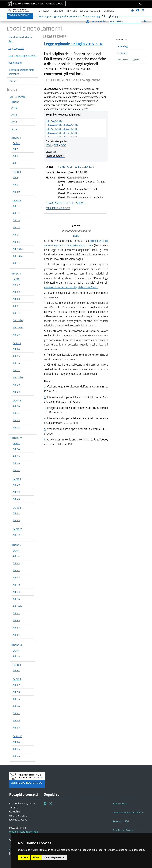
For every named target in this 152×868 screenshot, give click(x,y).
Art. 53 (16, 628)
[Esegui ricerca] (145, 21)
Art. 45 (16, 563)
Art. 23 (16, 335)
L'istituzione (45, 11)
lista (80, 16)
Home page (44, 16)
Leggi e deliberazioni (90, 11)
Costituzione (122, 53)
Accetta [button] (24, 857)
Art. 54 (16, 635)
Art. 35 (16, 456)
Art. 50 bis (18, 606)
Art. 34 (16, 449)
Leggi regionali (16, 48)
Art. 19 (16, 292)
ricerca (72, 16)
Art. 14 (16, 227)
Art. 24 (16, 349)
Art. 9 (16, 185)
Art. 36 (16, 463)
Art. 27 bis (18, 378)
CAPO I (16, 143)
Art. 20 (16, 299)
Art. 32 (16, 420)
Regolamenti (15, 63)
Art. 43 (16, 535)
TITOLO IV (16, 438)
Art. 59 (16, 699)
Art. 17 (16, 263)
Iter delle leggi (122, 46)
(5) (75, 235)
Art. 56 (16, 670)
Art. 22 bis (18, 320)
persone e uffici (96, 21)
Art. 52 (16, 620)
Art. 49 (16, 592)
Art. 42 (16, 520)
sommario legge (93, 16)
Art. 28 (16, 385)
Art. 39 (16, 492)
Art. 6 (16, 156)
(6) (77, 235)
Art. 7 (16, 163)
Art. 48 (16, 585)
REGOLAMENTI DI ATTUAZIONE (65, 203)
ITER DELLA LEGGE (58, 208)
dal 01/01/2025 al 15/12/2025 (62, 133)
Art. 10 (16, 192)
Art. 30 (16, 406)
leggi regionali (59, 16)
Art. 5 (16, 149)
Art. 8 (16, 177)
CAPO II (17, 172)
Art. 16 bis (18, 249)
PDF (56, 145)
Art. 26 (16, 363)
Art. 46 (16, 570)
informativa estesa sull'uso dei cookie (124, 850)
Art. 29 (16, 392)
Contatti (13, 81)
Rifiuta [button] (36, 857)
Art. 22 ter (18, 327)
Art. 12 (16, 213)
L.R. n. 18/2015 (18, 97)
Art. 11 (16, 206)
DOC (63, 145)
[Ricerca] (125, 22)
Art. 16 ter (18, 256)
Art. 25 (16, 356)
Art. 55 (16, 656)
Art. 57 (16, 685)
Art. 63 (16, 728)
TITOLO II (16, 138)
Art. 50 (16, 599)
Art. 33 (16, 428)
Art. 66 (16, 756)
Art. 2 (14, 115)
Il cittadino (109, 11)
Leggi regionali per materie (22, 56)
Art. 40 (16, 499)
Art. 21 (16, 306)
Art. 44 (16, 556)
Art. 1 (14, 108)
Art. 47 (16, 578)
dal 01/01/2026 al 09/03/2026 (62, 125)
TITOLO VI (16, 645)
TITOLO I (16, 102)
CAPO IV (17, 529)
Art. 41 (16, 513)
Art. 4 (14, 129)
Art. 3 (14, 122)
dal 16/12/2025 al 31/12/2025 (62, 129)
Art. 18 (16, 285)
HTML (49, 145)
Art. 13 (16, 220)
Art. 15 (16, 235)
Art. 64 (16, 742)
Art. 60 (16, 706)
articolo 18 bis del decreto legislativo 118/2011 (71, 287)
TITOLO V (16, 545)
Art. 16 (16, 242)
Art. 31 (16, 413)
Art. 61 (16, 713)
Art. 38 (16, 485)
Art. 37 (16, 470)
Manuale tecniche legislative (128, 60)
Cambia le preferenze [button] (54, 857)
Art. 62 (16, 720)
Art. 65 (16, 749)
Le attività (72, 11)
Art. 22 (16, 313)
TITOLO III (16, 274)
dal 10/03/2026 (54, 121)
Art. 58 (16, 692)
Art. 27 (16, 370)
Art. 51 (16, 613)
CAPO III (17, 201)
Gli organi (59, 11)
